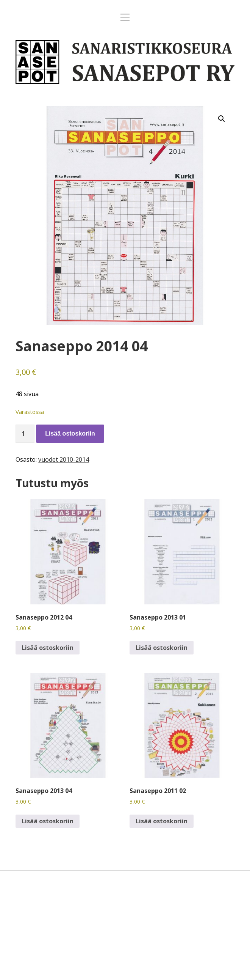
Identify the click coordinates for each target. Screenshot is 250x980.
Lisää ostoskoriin (70, 433)
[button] (222, 119)
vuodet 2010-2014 (64, 459)
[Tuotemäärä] (25, 434)
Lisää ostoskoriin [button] (48, 648)
